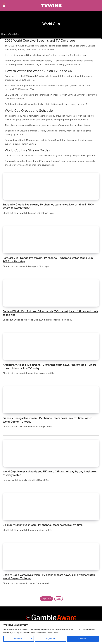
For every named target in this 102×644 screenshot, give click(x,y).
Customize (18, 639)
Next (59, 599)
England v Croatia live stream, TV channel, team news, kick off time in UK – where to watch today (48, 206)
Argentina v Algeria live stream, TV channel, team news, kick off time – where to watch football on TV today (49, 367)
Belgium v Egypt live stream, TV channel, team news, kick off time (43, 525)
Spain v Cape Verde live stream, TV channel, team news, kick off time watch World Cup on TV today (49, 577)
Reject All (50, 639)
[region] (51, 632)
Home (4, 34)
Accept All (83, 639)
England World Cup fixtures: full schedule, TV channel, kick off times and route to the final (50, 313)
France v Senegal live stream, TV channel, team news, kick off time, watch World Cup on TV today (48, 420)
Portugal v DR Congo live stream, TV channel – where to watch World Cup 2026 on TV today (48, 260)
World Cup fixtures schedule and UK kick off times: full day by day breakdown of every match (50, 473)
